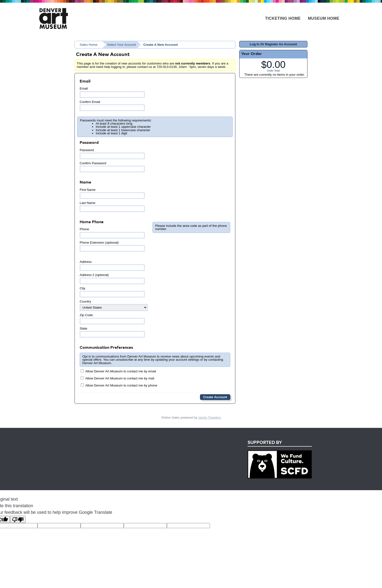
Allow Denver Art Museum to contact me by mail (117, 378)
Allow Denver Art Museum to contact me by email (118, 371)
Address (112, 265)
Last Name (112, 207)
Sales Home (89, 45)
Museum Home (324, 18)
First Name (112, 193)
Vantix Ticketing (210, 418)
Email (112, 92)
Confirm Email (112, 106)
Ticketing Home (283, 18)
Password (112, 154)
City (112, 292)
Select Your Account (122, 45)
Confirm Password (112, 167)
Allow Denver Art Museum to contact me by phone (119, 385)
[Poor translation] (18, 519)
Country (114, 305)
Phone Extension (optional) (112, 246)
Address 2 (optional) (112, 279)
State (112, 332)
